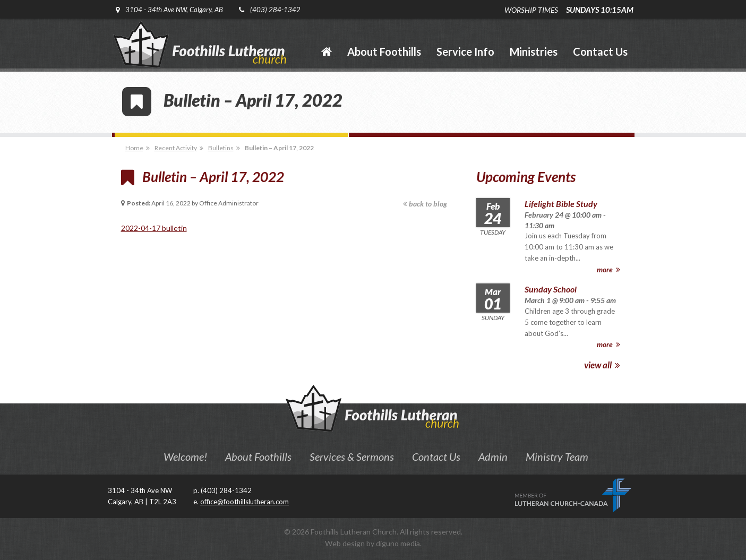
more (608, 269)
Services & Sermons (352, 456)
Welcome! (185, 456)
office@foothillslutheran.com (245, 502)
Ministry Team (557, 456)
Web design (345, 543)
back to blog (425, 204)
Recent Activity (176, 148)
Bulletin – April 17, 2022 (279, 148)
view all (602, 365)
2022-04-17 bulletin (154, 228)
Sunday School (551, 289)
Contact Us (436, 456)
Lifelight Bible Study (561, 204)
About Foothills (258, 456)
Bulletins (221, 148)
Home (134, 148)
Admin (493, 456)
